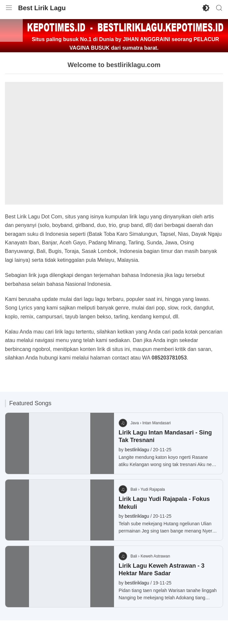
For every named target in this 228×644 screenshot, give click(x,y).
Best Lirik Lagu (42, 8)
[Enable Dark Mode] (206, 8)
